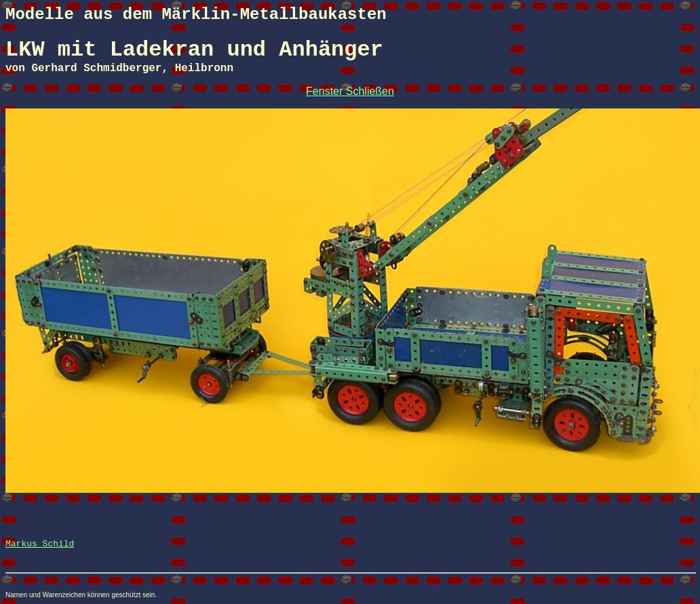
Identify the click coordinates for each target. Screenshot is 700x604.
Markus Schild (40, 544)
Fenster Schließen (350, 91)
